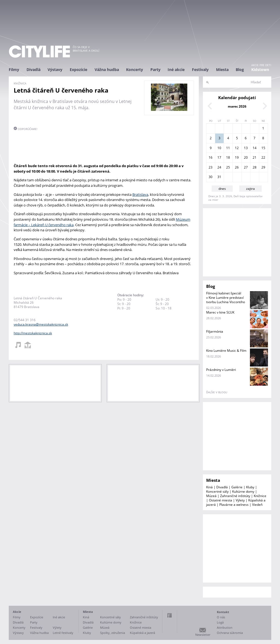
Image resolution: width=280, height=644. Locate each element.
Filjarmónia (215, 331)
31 (219, 177)
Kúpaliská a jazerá (142, 633)
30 (211, 177)
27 (246, 167)
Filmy (14, 70)
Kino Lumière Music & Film (226, 351)
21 (255, 157)
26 (237, 167)
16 (211, 157)
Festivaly (200, 70)
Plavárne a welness (234, 505)
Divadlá (33, 70)
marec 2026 (237, 106)
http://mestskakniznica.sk (33, 333)
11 (228, 148)
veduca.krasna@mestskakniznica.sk (41, 324)
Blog (240, 70)
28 (255, 167)
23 (211, 167)
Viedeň (257, 505)
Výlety (240, 500)
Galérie (237, 487)
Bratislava (140, 194)
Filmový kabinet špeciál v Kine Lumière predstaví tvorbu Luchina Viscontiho (226, 298)
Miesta (222, 70)
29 (263, 167)
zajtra (250, 189)
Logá (220, 622)
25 (228, 167)
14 (255, 148)
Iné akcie (176, 70)
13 (246, 148)
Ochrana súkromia (230, 633)
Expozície (78, 70)
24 (219, 167)
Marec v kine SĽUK (220, 312)
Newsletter (203, 635)
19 (237, 157)
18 (228, 157)
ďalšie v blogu (217, 392)
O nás (221, 617)
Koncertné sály (217, 491)
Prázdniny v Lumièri (221, 370)
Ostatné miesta (221, 500)
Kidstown (260, 70)
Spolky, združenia (113, 633)
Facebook (170, 615)
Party (155, 70)
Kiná (209, 487)
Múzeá (211, 496)
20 (246, 157)
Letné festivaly (63, 633)
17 (219, 157)
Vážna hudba (107, 70)
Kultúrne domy (243, 491)
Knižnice (260, 496)
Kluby (250, 487)
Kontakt (223, 612)
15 (263, 148)
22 (263, 157)
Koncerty (135, 70)
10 (219, 148)
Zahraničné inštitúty (235, 496)
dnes (222, 189)
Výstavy (55, 70)
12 (237, 148)
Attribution (225, 627)
